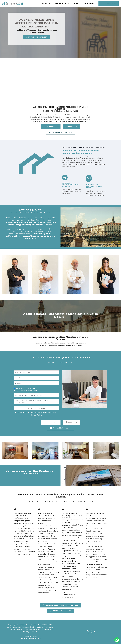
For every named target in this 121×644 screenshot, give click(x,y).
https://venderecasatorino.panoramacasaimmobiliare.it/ (30, 629)
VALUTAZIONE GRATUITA (37, 37)
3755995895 (109, 3)
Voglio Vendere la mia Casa (26, 388)
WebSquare (36, 638)
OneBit (35, 636)
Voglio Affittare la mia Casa (26, 391)
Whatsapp (71, 127)
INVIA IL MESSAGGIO (37, 408)
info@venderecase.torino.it (24, 627)
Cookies (34, 632)
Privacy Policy (36, 415)
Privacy (26, 632)
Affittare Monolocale (61, 611)
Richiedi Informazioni (61, 428)
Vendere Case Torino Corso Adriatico (61, 605)
